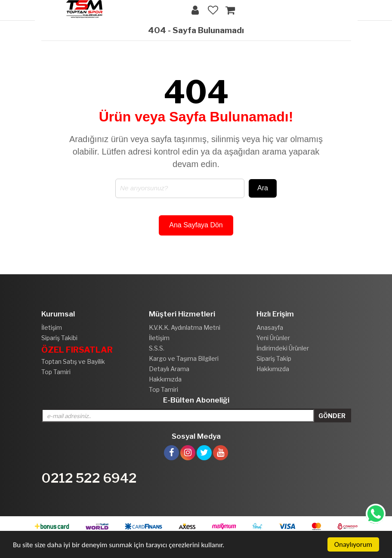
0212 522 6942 (89, 478)
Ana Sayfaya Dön (196, 225)
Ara (263, 188)
